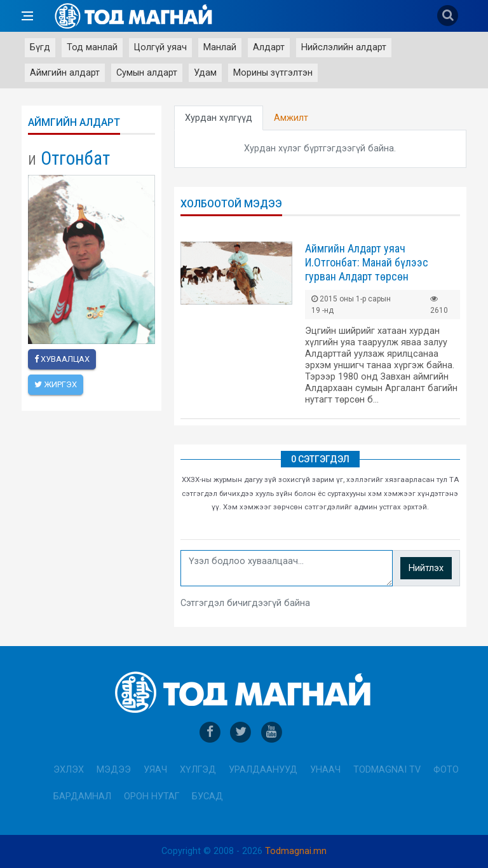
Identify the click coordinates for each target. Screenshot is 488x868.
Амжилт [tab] (291, 118)
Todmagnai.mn (296, 851)
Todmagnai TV (387, 770)
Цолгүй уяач (160, 47)
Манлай (220, 47)
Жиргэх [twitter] (56, 384)
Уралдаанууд (263, 770)
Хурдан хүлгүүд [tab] (219, 118)
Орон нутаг (152, 796)
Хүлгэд (198, 770)
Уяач (155, 770)
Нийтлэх (426, 568)
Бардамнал (82, 796)
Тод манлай (92, 47)
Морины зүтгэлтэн (273, 73)
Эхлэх (69, 770)
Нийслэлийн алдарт (344, 47)
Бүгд (40, 47)
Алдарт (269, 47)
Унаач (325, 770)
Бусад (207, 796)
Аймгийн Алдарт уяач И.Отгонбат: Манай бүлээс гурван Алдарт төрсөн (367, 262)
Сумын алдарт (147, 73)
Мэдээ (114, 770)
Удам (205, 73)
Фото (446, 770)
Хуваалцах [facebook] (62, 359)
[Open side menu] (27, 16)
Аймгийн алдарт (65, 73)
